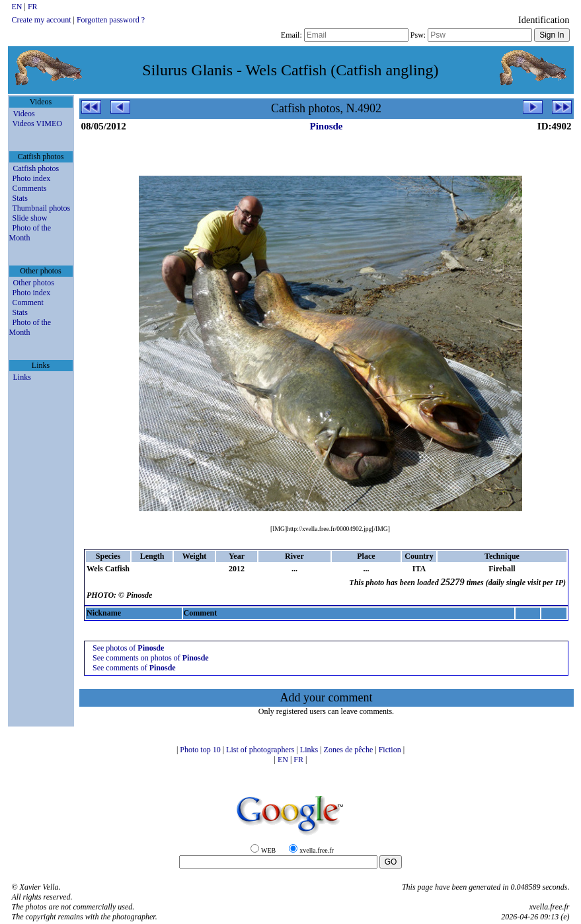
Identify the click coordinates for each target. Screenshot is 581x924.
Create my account (42, 20)
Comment (28, 302)
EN (18, 7)
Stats (20, 198)
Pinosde (326, 126)
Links (22, 377)
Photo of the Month (30, 233)
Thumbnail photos (42, 208)
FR (33, 7)
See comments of (134, 668)
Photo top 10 (201, 750)
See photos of (128, 648)
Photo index (32, 178)
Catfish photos (36, 168)
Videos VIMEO (37, 124)
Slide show (30, 218)
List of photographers (261, 750)
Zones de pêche (350, 750)
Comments (30, 188)
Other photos (34, 283)
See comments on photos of (151, 658)
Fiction (391, 750)
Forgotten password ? (111, 20)
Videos (24, 114)
